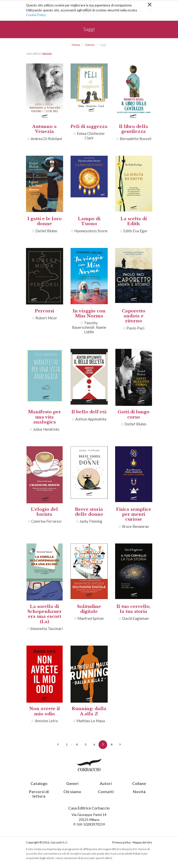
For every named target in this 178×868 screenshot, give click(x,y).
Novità (139, 792)
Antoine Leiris (46, 721)
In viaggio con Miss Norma (89, 314)
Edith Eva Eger (135, 231)
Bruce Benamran (136, 526)
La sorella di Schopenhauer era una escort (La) (45, 614)
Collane (139, 783)
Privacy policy (121, 842)
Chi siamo (72, 792)
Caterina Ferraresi (46, 521)
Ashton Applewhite (91, 419)
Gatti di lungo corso (134, 414)
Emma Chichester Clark (91, 136)
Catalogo (39, 783)
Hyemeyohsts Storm (91, 231)
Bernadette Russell (136, 139)
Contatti (106, 792)
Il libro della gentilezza (134, 129)
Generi (90, 45)
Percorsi (44, 311)
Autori (106, 783)
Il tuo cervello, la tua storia (134, 609)
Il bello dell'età (89, 412)
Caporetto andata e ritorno (134, 316)
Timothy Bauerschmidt (85, 325)
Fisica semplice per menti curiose (134, 514)
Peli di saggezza (89, 127)
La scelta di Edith (134, 221)
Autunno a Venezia (44, 129)
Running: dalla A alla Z (89, 711)
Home (76, 45)
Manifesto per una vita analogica (44, 417)
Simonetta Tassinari (46, 629)
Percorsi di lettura (39, 794)
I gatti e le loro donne (45, 221)
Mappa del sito (142, 842)
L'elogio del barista (44, 512)
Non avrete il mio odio (45, 711)
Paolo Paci (135, 328)
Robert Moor (46, 318)
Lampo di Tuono (89, 221)
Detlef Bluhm (46, 231)
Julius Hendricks (46, 429)
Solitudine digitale (89, 609)
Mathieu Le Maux (91, 721)
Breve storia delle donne (89, 512)
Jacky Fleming (91, 521)
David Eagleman (135, 618)
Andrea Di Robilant (46, 139)
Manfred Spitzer (91, 618)
